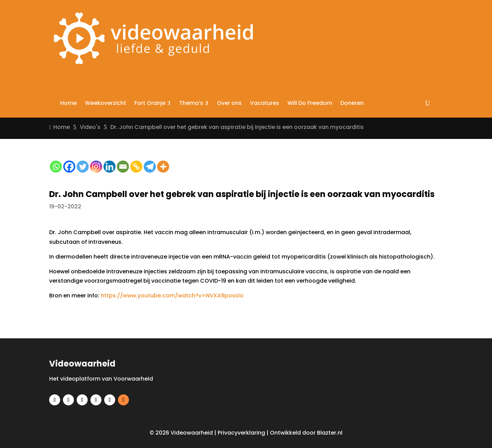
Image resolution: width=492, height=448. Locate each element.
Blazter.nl (330, 433)
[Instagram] (96, 167)
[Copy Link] (136, 167)
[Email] (123, 167)
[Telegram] (150, 167)
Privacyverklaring (241, 433)
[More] (163, 167)
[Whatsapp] (56, 167)
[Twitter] (83, 167)
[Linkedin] (110, 167)
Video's (90, 127)
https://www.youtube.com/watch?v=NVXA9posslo (172, 296)
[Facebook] (69, 167)
